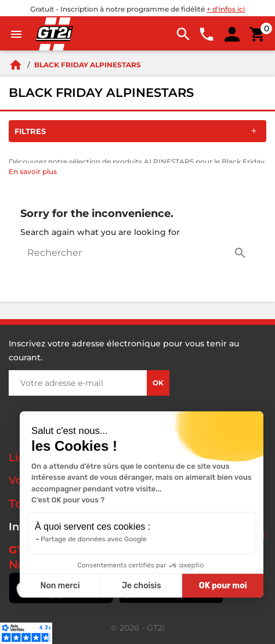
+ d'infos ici (226, 9)
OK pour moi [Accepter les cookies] (223, 586)
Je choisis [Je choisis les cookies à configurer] (142, 586)
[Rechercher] (137, 253)
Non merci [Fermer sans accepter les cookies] (60, 586)
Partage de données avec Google (94, 539)
